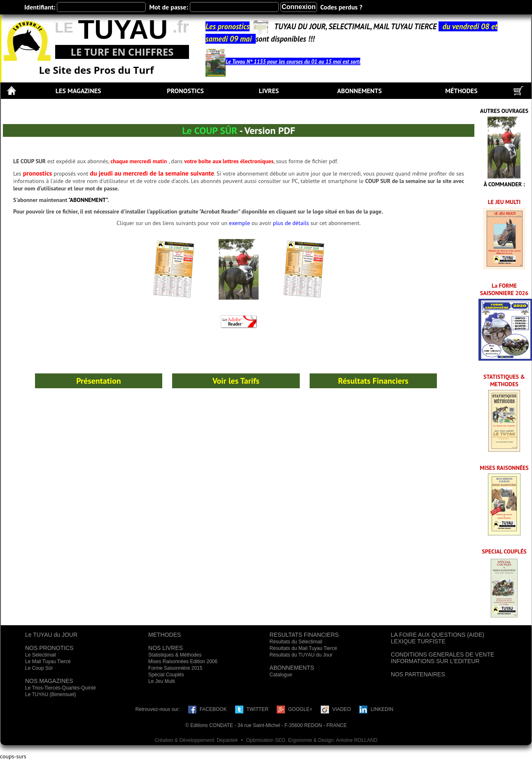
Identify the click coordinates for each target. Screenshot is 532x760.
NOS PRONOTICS (49, 648)
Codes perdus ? (341, 7)
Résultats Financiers (373, 381)
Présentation (98, 381)
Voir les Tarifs (236, 381)
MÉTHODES (461, 91)
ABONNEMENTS (359, 91)
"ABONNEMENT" (88, 200)
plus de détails (291, 223)
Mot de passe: (168, 7)
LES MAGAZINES (78, 91)
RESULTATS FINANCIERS (304, 635)
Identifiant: (40, 7)
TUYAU (123, 29)
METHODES (164, 635)
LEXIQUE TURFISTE (418, 641)
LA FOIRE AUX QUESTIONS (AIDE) (437, 635)
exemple (239, 223)
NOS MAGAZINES (49, 681)
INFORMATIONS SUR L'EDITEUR (435, 661)
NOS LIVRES (166, 648)
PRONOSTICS (185, 91)
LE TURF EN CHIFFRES (122, 52)
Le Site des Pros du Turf (97, 70)
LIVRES (269, 91)
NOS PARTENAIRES (418, 674)
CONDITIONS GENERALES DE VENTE (442, 654)
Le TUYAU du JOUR (51, 635)
